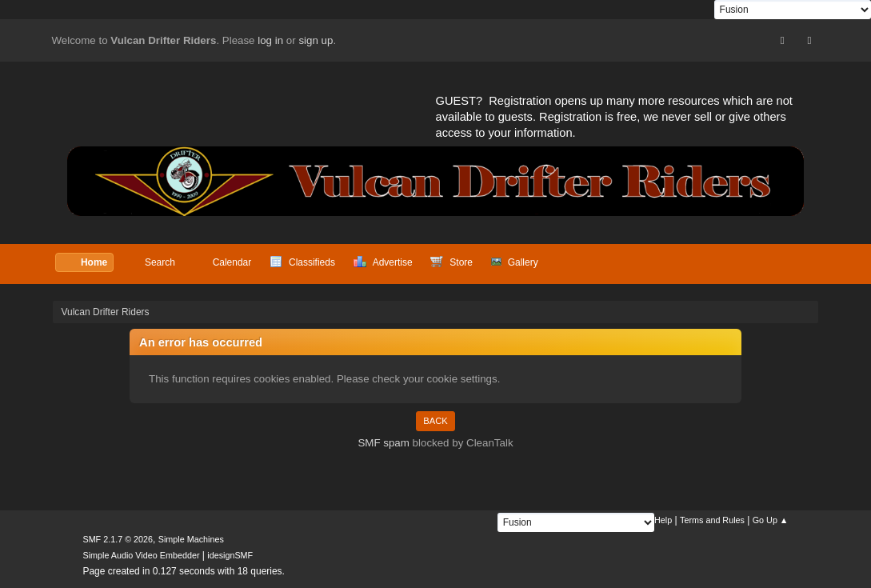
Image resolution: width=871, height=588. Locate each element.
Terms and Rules (712, 520)
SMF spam (383, 443)
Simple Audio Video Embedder (141, 555)
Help (663, 520)
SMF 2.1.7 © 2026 (118, 539)
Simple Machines (191, 539)
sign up (316, 40)
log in (270, 40)
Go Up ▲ (771, 520)
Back (435, 421)
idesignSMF (230, 555)
